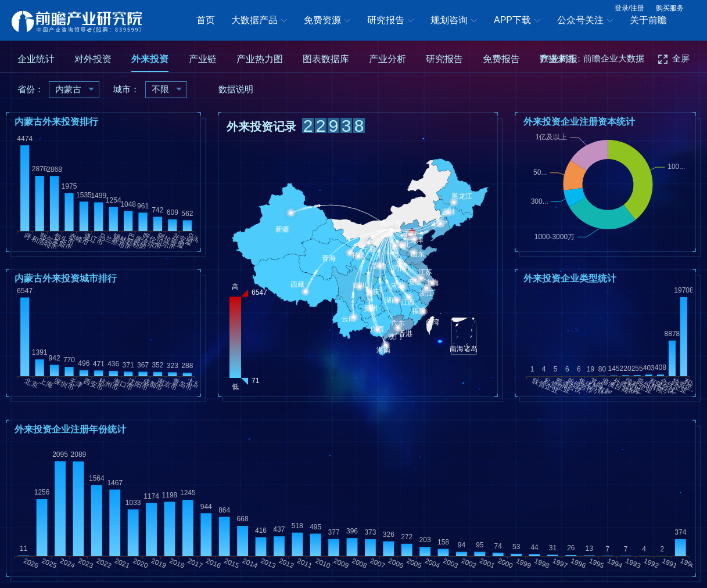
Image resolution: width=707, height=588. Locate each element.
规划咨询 (454, 21)
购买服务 (670, 8)
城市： (126, 89)
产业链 (203, 59)
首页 (206, 20)
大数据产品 (259, 21)
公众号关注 (585, 21)
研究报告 (390, 21)
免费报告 (501, 59)
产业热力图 (260, 59)
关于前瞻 (648, 20)
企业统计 (36, 59)
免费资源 (327, 21)
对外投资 (93, 59)
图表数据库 (326, 59)
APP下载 (517, 21)
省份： (30, 89)
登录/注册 (629, 8)
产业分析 (387, 59)
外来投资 (150, 59)
